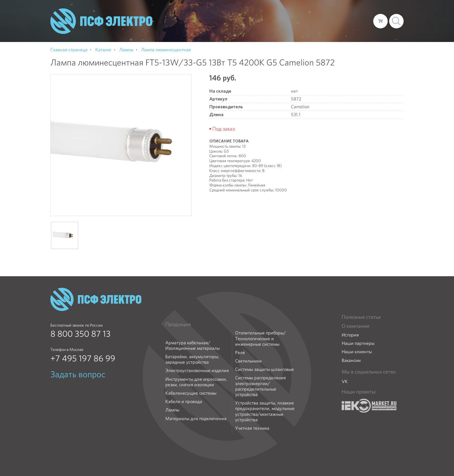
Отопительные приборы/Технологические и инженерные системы (260, 338)
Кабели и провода (184, 401)
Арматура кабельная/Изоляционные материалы (193, 345)
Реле (240, 353)
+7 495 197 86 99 (83, 358)
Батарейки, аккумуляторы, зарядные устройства (192, 359)
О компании (258, 21)
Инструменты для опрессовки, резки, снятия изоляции (196, 382)
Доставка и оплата (321, 21)
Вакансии (351, 360)
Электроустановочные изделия (197, 370)
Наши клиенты (357, 352)
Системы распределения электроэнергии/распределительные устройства (260, 386)
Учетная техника (252, 428)
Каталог (286, 21)
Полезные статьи (361, 317)
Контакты (358, 21)
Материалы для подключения (196, 419)
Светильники (248, 361)
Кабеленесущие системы (191, 393)
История (350, 335)
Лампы (172, 410)
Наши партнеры (358, 343)
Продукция (178, 324)
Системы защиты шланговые (264, 369)
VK (345, 381)
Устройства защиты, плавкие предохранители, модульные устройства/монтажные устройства (265, 411)
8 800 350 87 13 (80, 334)
